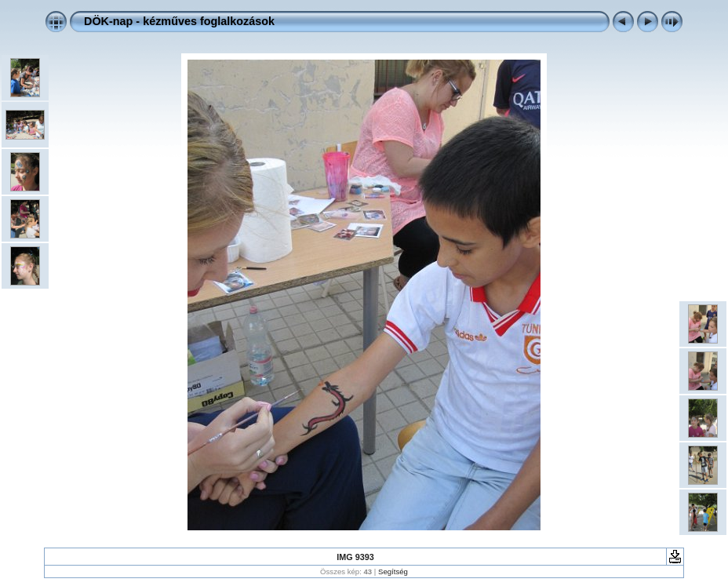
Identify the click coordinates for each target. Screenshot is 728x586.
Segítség (393, 571)
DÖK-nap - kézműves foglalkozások (179, 21)
